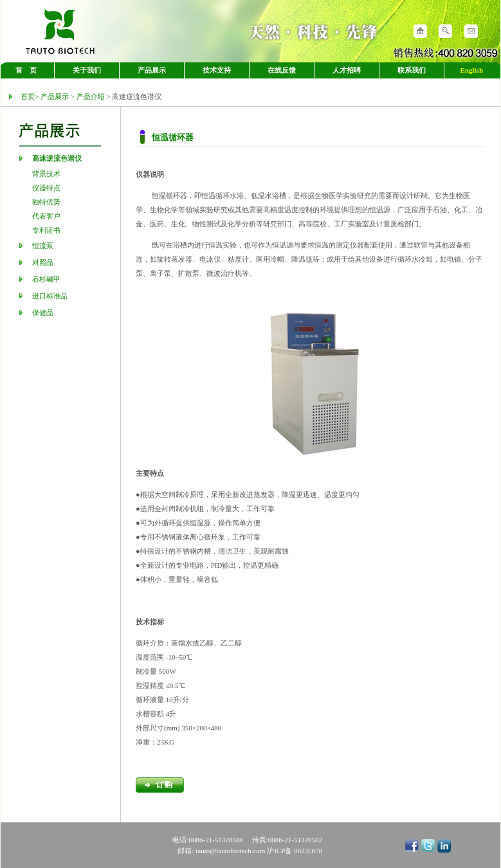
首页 (28, 96)
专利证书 (46, 230)
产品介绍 (91, 96)
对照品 (43, 262)
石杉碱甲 (46, 279)
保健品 (43, 312)
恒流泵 (43, 246)
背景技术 (46, 174)
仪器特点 (46, 188)
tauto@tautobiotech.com (231, 851)
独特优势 (46, 202)
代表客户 (46, 216)
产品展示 (55, 96)
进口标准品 (50, 296)
